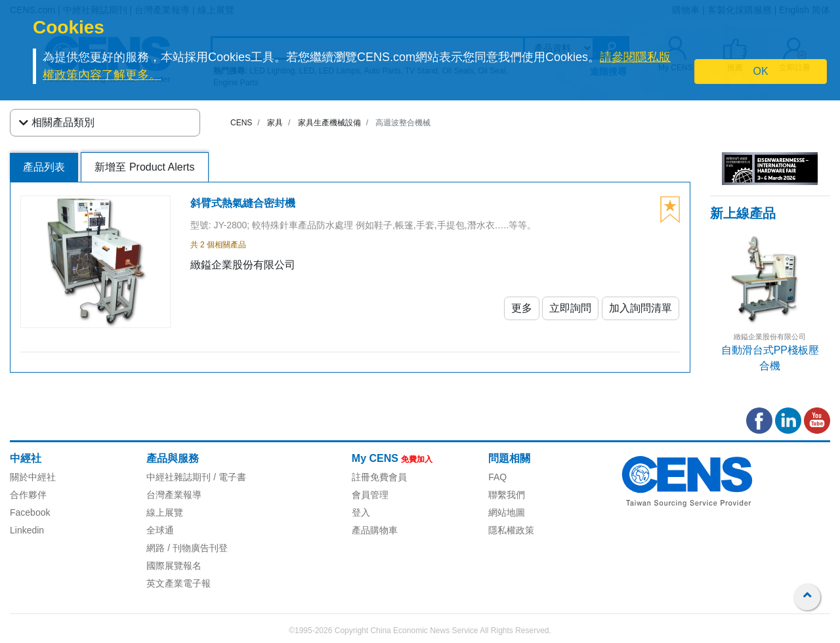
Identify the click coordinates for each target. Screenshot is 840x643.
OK (761, 71)
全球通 (160, 530)
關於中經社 (33, 477)
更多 (522, 308)
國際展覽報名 (174, 566)
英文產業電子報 (178, 583)
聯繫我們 (507, 495)
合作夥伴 (28, 495)
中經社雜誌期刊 (178, 477)
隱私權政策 (511, 530)
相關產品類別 (57, 123)
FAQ (497, 477)
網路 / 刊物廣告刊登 (187, 548)
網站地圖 (507, 512)
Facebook (30, 512)
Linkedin (27, 530)
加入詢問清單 (640, 308)
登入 (361, 512)
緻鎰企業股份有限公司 (770, 337)
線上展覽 (165, 512)
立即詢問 (570, 308)
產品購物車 (375, 530)
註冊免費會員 (379, 477)
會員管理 (370, 495)
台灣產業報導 (174, 495)
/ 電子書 (228, 477)
